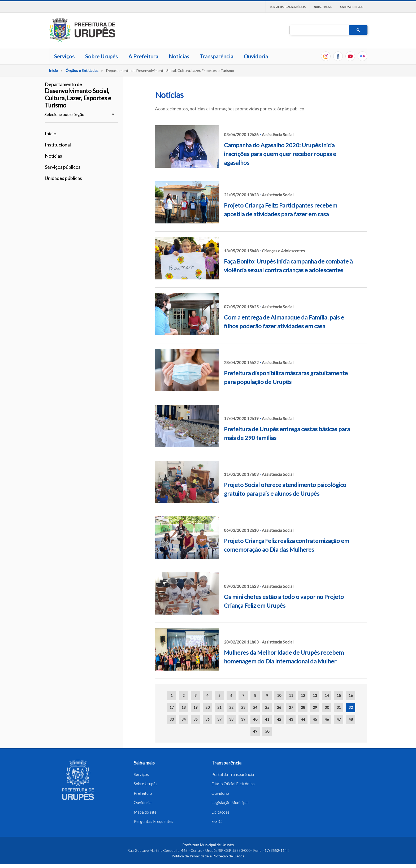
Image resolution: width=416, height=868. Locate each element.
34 (184, 719)
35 (196, 719)
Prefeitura (143, 795)
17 (172, 707)
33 (172, 719)
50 (267, 731)
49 (255, 731)
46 (327, 719)
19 (196, 707)
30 (327, 707)
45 (315, 719)
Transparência (216, 56)
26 (279, 707)
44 (303, 719)
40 (255, 719)
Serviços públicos (63, 167)
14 (327, 696)
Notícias (179, 56)
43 (291, 719)
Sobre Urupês (101, 56)
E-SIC (216, 825)
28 (303, 707)
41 (267, 719)
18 (184, 707)
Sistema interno (352, 7)
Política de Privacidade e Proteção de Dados (208, 860)
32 (351, 707)
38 (231, 719)
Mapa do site (145, 815)
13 (315, 696)
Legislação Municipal (230, 805)
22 (231, 707)
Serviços (64, 56)
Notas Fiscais (323, 7)
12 (303, 696)
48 (351, 719)
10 (279, 696)
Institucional (58, 145)
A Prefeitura (143, 56)
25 (267, 707)
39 (243, 719)
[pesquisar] (319, 30)
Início (53, 70)
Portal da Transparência (288, 7)
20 (207, 707)
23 (243, 707)
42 (279, 719)
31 (339, 707)
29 (315, 707)
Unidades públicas (63, 178)
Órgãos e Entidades (82, 70)
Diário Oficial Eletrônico (233, 785)
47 (339, 719)
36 (207, 719)
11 (291, 696)
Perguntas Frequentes (153, 825)
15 (339, 696)
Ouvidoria (256, 56)
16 (351, 696)
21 (219, 707)
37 (219, 719)
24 (255, 707)
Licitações (220, 815)
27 (291, 707)
